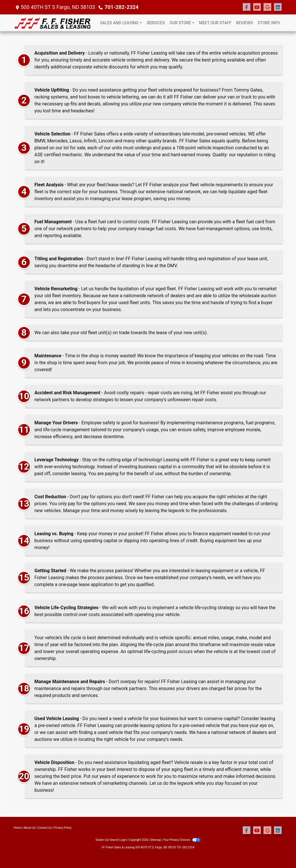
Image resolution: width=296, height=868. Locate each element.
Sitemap (156, 840)
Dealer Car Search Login (111, 840)
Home (17, 828)
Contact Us (45, 828)
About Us (29, 828)
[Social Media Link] (278, 7)
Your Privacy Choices (182, 840)
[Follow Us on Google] (267, 7)
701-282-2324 (122, 7)
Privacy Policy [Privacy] (63, 828)
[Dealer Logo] (53, 23)
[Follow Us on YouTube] (257, 7)
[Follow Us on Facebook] (247, 7)
